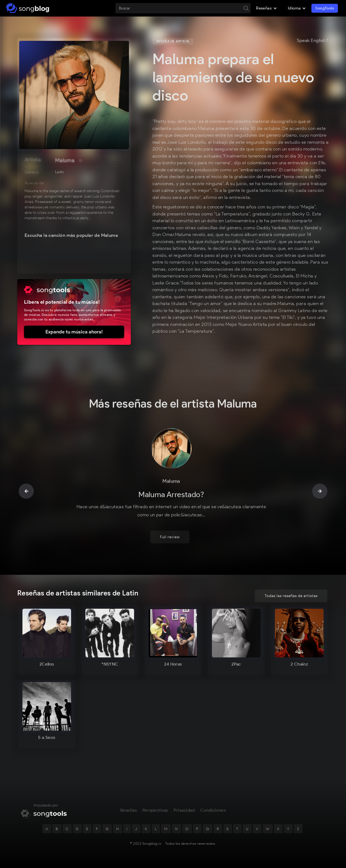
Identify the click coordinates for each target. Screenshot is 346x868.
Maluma (65, 160)
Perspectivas (155, 813)
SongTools (325, 8)
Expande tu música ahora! (74, 332)
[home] (28, 8)
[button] (267, 8)
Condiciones (213, 813)
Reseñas (129, 813)
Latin (60, 172)
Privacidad (184, 813)
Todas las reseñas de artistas (291, 596)
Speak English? (312, 41)
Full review (170, 540)
